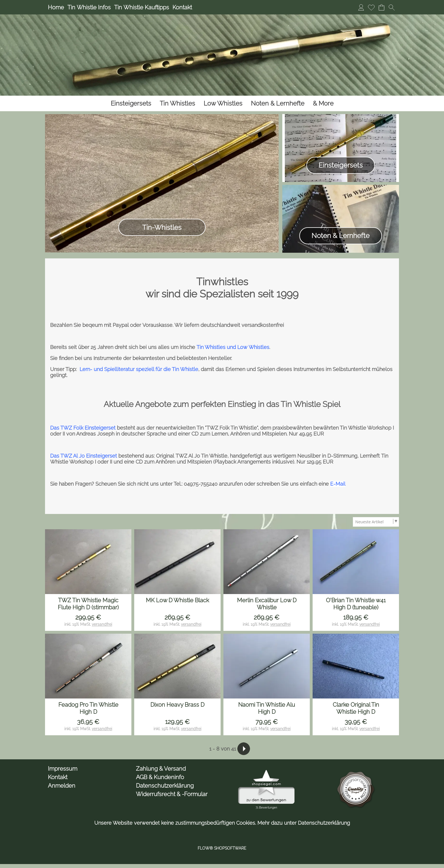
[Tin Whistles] (177, 103)
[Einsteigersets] (131, 103)
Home (56, 7)
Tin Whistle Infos (89, 7)
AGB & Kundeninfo (160, 777)
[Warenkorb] (381, 7)
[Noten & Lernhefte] (278, 103)
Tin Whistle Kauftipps (142, 7)
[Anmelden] (361, 7)
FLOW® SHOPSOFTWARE (222, 848)
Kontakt (182, 7)
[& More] (323, 103)
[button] (392, 7)
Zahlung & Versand (161, 769)
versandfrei (102, 624)
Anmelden (62, 786)
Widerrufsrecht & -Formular (172, 794)
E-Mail (338, 484)
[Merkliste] (371, 7)
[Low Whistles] (223, 103)
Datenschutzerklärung (165, 786)
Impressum (63, 769)
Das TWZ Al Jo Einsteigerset (84, 456)
